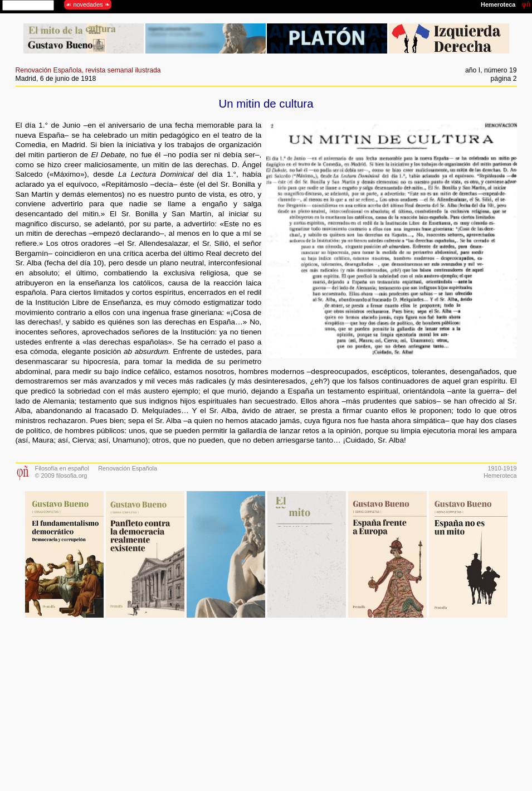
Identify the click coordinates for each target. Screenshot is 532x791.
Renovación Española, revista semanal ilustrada (88, 70)
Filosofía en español (62, 468)
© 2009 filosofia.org (61, 475)
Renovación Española (128, 468)
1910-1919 (502, 468)
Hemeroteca (500, 475)
